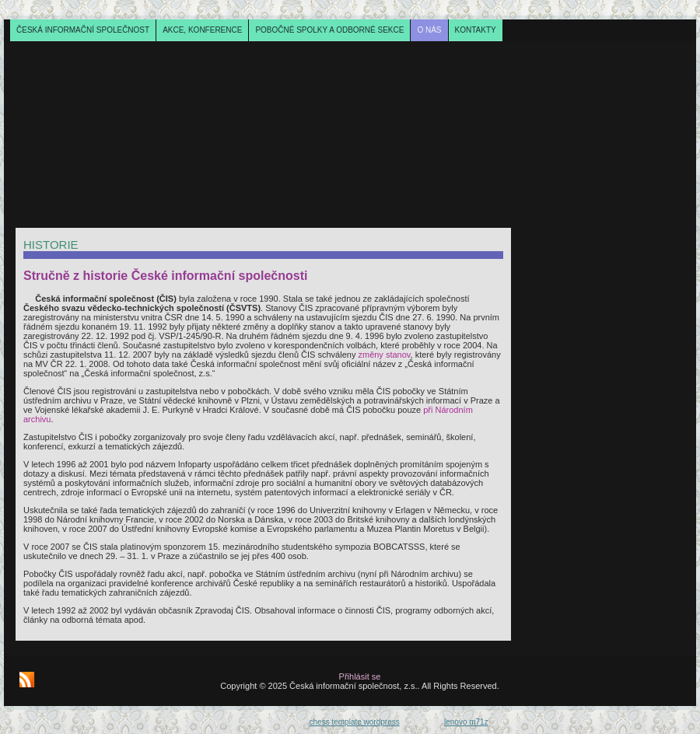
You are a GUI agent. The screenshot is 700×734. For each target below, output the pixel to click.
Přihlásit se (360, 676)
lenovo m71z (466, 722)
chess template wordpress (355, 722)
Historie (51, 245)
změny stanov (384, 355)
